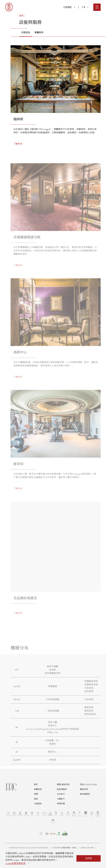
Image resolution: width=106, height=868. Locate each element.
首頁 (21, 16)
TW (85, 7)
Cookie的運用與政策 (15, 863)
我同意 (89, 858)
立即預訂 (69, 7)
